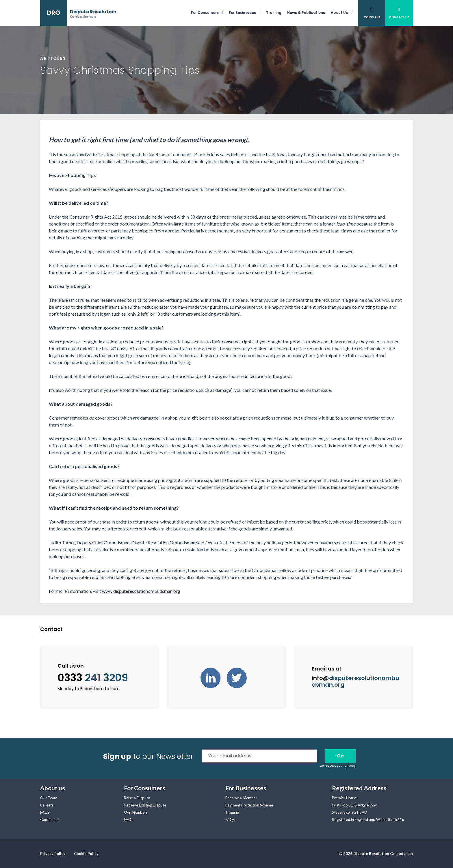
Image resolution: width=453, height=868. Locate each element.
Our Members (136, 812)
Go (340, 756)
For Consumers (205, 13)
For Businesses (242, 13)
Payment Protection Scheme (249, 805)
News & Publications (306, 13)
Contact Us (399, 17)
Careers (47, 805)
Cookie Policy (86, 854)
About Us (339, 13)
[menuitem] (210, 13)
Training (274, 13)
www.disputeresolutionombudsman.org (141, 591)
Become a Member (241, 798)
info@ (355, 681)
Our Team (49, 798)
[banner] (78, 13)
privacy (350, 766)
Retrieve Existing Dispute (145, 805)
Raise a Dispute (137, 798)
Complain (372, 17)
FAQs (45, 812)
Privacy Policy (53, 854)
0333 (93, 678)
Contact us (49, 819)
